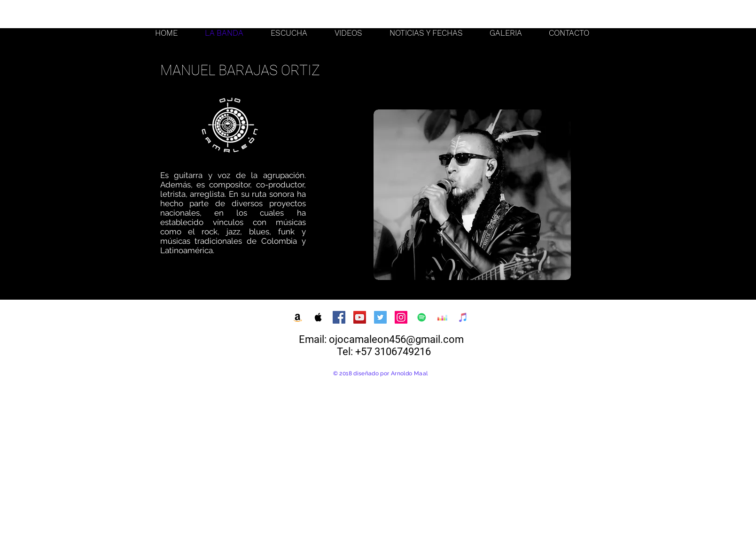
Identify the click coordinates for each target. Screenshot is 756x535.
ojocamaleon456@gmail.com (396, 339)
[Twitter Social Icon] (380, 317)
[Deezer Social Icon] (442, 317)
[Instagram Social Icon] (401, 317)
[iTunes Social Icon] (463, 317)
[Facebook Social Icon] (339, 317)
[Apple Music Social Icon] (318, 317)
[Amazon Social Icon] (298, 317)
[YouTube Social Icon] (360, 317)
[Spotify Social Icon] (422, 317)
